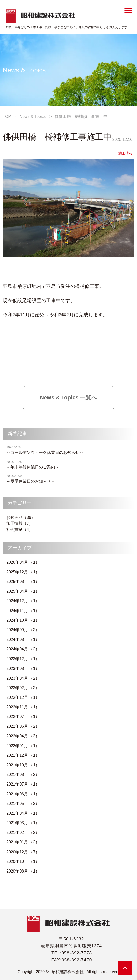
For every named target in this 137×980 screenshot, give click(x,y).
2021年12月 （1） (23, 755)
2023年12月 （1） (23, 659)
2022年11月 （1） (23, 707)
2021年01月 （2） (23, 842)
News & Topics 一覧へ (69, 397)
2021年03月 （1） (23, 823)
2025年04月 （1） (23, 591)
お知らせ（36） (21, 518)
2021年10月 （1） (23, 765)
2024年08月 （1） (23, 639)
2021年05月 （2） (23, 804)
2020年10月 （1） (23, 862)
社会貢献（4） (20, 529)
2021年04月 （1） (23, 813)
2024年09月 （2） (23, 630)
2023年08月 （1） (23, 669)
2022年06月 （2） (23, 726)
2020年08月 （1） (23, 871)
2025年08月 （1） (23, 582)
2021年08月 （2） (23, 775)
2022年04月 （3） (23, 736)
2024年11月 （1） (23, 611)
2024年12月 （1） (23, 601)
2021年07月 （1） (23, 784)
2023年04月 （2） (23, 678)
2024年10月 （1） (23, 620)
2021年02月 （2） (23, 832)
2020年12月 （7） (23, 852)
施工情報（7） (20, 523)
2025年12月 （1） (23, 572)
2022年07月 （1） (23, 717)
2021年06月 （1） (23, 794)
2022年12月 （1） (23, 697)
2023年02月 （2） (23, 688)
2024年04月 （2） (23, 649)
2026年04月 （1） (23, 562)
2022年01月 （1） (23, 746)
